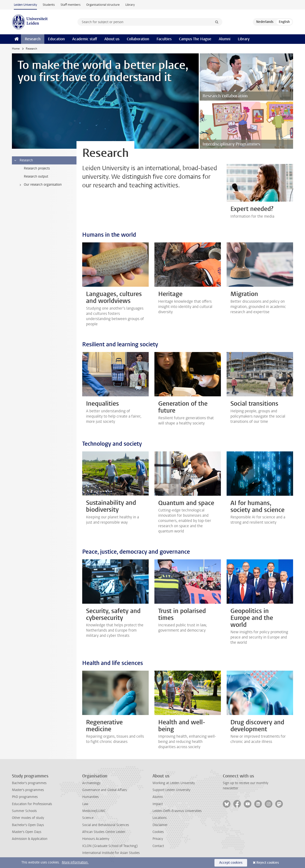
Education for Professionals (32, 804)
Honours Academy (96, 839)
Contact (158, 846)
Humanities (90, 797)
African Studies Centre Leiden (104, 832)
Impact (158, 804)
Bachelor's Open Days (28, 825)
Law (85, 804)
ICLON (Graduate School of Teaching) (110, 846)
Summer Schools (24, 811)
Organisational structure (103, 5)
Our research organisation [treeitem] (40, 185)
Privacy (158, 839)
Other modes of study (28, 818)
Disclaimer (160, 825)
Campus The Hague (195, 39)
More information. (75, 862)
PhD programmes (25, 797)
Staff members (71, 5)
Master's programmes (28, 790)
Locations (160, 818)
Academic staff (85, 39)
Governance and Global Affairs (104, 790)
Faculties (164, 39)
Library (130, 5)
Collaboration (138, 39)
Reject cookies (268, 863)
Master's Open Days (27, 832)
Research (33, 39)
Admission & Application (30, 839)
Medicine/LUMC (94, 811)
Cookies (158, 832)
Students (49, 5)
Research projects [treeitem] (37, 168)
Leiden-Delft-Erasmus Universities (177, 811)
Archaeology (91, 783)
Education (56, 39)
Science (88, 818)
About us (112, 39)
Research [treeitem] (23, 160)
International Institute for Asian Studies (111, 853)
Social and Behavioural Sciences (106, 825)
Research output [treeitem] (36, 176)
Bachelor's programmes (29, 783)
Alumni (225, 39)
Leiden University (25, 5)
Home (16, 49)
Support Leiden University (171, 790)
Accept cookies (231, 863)
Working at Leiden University (174, 783)
